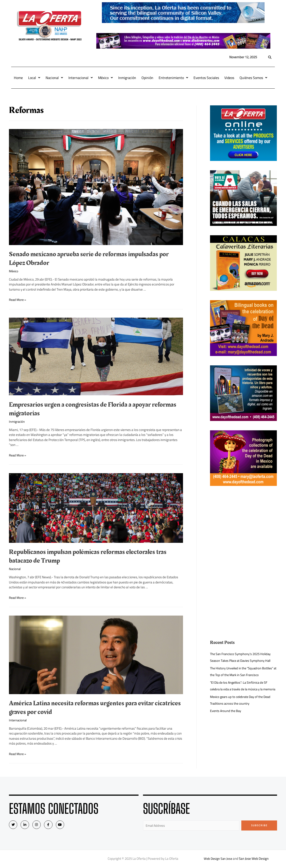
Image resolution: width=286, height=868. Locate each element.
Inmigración (127, 78)
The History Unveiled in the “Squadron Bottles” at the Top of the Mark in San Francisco (243, 671)
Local (34, 78)
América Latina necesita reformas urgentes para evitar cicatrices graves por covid (95, 708)
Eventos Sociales (206, 78)
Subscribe (259, 825)
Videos (229, 78)
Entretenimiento (173, 78)
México (105, 78)
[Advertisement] (244, 527)
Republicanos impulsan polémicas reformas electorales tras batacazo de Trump (88, 556)
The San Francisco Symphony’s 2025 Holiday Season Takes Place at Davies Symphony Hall (242, 657)
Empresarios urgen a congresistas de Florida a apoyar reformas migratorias (93, 409)
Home (18, 78)
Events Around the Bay (226, 717)
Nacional (54, 78)
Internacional (81, 78)
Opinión (147, 78)
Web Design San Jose (218, 859)
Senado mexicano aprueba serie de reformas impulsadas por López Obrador (89, 259)
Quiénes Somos (253, 78)
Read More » (18, 300)
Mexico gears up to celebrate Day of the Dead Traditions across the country (242, 707)
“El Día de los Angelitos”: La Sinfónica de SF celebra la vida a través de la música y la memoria (240, 689)
